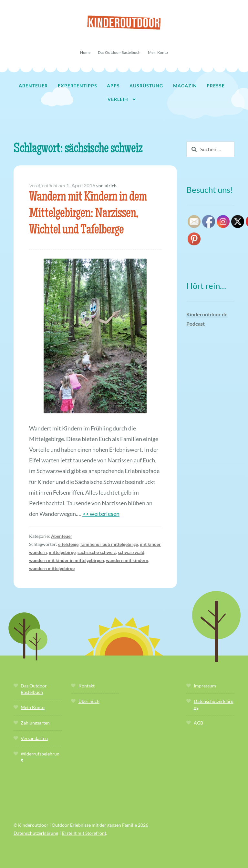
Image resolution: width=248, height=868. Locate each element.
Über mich (89, 701)
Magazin (185, 86)
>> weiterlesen (101, 514)
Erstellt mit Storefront (84, 833)
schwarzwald (131, 552)
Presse (216, 86)
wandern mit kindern (127, 560)
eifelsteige (68, 544)
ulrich (111, 186)
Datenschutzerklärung (36, 833)
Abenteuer (33, 86)
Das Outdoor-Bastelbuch (119, 52)
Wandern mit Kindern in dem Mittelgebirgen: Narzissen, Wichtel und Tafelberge (88, 214)
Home (85, 52)
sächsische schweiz (97, 552)
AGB (198, 723)
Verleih (118, 99)
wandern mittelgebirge (52, 568)
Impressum (205, 686)
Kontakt (87, 686)
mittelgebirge (62, 552)
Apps (113, 86)
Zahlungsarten (35, 723)
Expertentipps (77, 86)
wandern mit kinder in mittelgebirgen (67, 560)
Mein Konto (158, 52)
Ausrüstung (146, 86)
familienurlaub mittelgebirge (109, 544)
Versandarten (34, 738)
